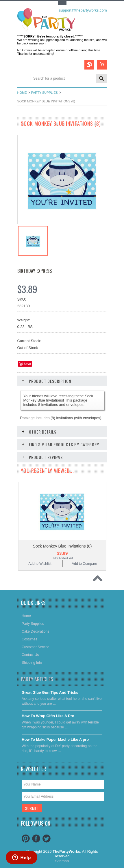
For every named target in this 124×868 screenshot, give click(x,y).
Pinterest (26, 839)
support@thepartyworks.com (83, 10)
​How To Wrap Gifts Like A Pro (48, 716)
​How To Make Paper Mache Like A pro (55, 739)
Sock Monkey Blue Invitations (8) (62, 546)
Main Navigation (22, 79)
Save (27, 364)
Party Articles (37, 679)
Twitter (47, 839)
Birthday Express (35, 271)
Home (22, 93)
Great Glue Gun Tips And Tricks (50, 692)
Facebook (36, 839)
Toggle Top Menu (62, 3)
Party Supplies (45, 93)
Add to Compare (84, 564)
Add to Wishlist (40, 564)
